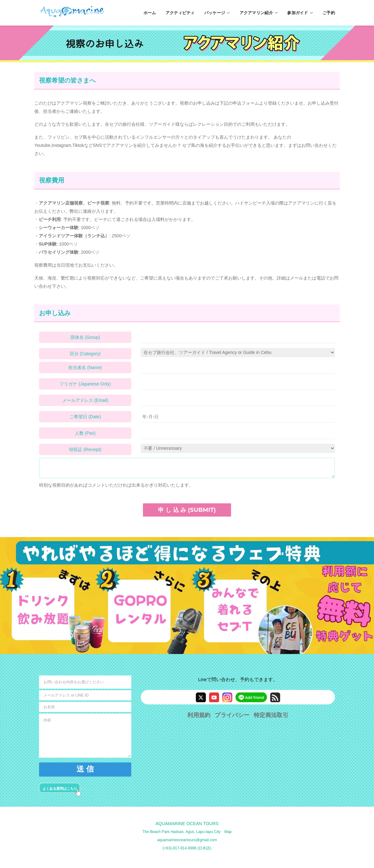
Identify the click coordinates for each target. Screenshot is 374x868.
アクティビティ (180, 13)
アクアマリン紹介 (259, 13)
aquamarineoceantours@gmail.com (187, 840)
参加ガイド (300, 13)
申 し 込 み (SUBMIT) (187, 510)
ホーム (150, 13)
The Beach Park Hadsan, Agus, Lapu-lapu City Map (187, 832)
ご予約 (329, 13)
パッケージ (217, 13)
